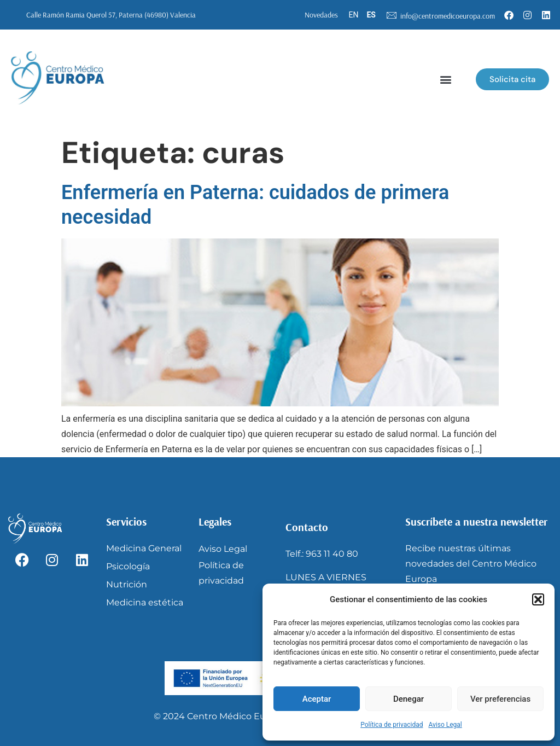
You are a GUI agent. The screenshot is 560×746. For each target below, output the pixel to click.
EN (354, 15)
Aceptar (317, 699)
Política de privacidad (392, 725)
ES (371, 15)
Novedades (321, 15)
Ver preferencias (500, 699)
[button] (538, 599)
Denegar (409, 699)
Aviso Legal (445, 725)
